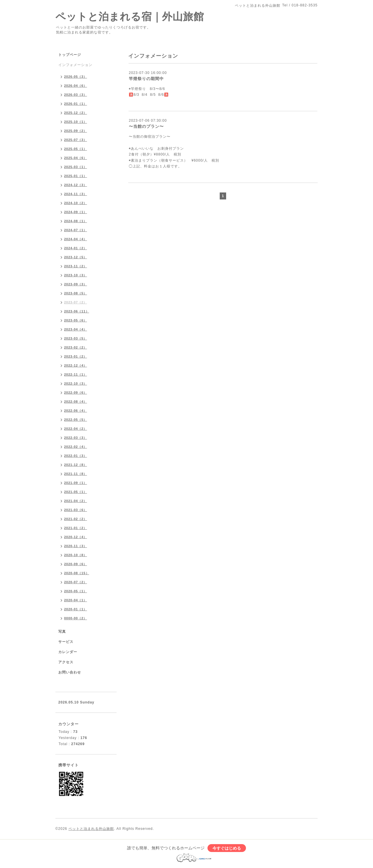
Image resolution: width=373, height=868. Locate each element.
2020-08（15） (77, 573)
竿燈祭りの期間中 (146, 79)
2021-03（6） (76, 510)
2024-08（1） (76, 221)
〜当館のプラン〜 (146, 126)
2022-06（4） (76, 411)
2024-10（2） (76, 203)
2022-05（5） (76, 420)
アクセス (66, 662)
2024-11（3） (76, 194)
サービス (66, 642)
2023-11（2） (76, 266)
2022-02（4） (76, 447)
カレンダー (68, 652)
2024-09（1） (76, 212)
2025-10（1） (76, 122)
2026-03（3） (76, 95)
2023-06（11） (77, 311)
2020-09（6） (76, 564)
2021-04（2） (76, 501)
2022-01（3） (76, 456)
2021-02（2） (76, 519)
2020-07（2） (76, 582)
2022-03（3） (76, 438)
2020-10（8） (76, 555)
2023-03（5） (76, 338)
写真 (62, 632)
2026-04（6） (76, 86)
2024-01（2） (76, 248)
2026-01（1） (76, 104)
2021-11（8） (76, 474)
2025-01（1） (76, 176)
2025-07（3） (76, 140)
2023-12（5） (76, 257)
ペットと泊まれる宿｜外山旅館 (130, 16)
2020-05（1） (76, 591)
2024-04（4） (76, 239)
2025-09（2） (76, 131)
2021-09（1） (76, 483)
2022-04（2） (76, 429)
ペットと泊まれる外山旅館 (91, 829)
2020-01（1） (76, 609)
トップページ (70, 55)
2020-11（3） (76, 546)
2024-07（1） (76, 230)
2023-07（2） (76, 302)
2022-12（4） (76, 365)
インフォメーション (75, 65)
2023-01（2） (76, 356)
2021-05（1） (76, 492)
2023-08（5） (76, 293)
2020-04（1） (76, 600)
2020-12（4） (76, 537)
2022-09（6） (76, 393)
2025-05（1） (76, 149)
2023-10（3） (76, 275)
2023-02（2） (76, 347)
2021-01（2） (76, 528)
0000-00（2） (76, 618)
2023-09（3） (76, 284)
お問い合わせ (70, 672)
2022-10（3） (76, 383)
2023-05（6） (76, 320)
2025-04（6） (76, 158)
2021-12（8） (76, 465)
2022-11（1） (76, 374)
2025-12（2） (76, 113)
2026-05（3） (76, 77)
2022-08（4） (76, 402)
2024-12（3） (76, 185)
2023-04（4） (76, 329)
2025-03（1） (76, 167)
